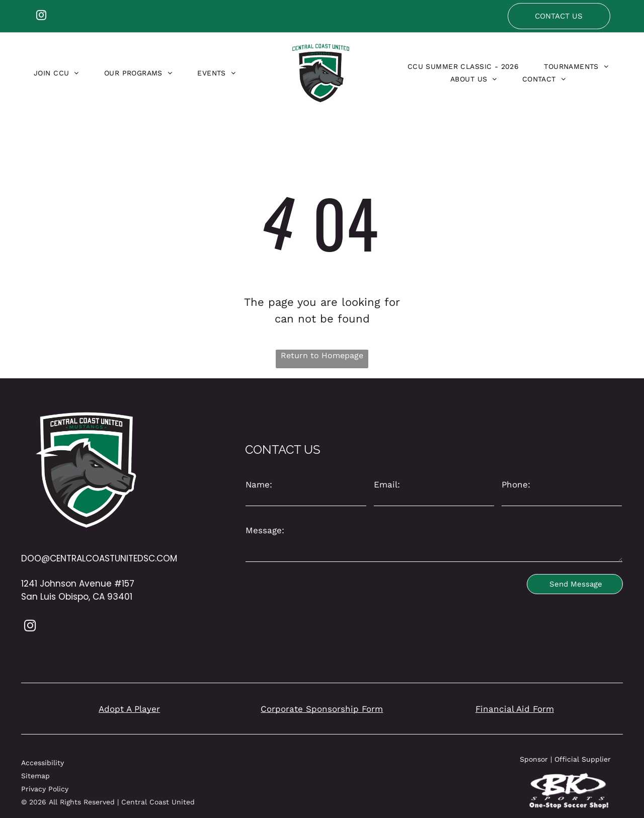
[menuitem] (56, 73)
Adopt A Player (129, 709)
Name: (259, 484)
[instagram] (41, 16)
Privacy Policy (45, 789)
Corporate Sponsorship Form (322, 709)
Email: (387, 484)
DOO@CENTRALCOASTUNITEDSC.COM (99, 558)
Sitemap (35, 776)
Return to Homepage (322, 355)
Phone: (516, 484)
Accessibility (43, 763)
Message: (265, 530)
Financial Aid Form (515, 709)
